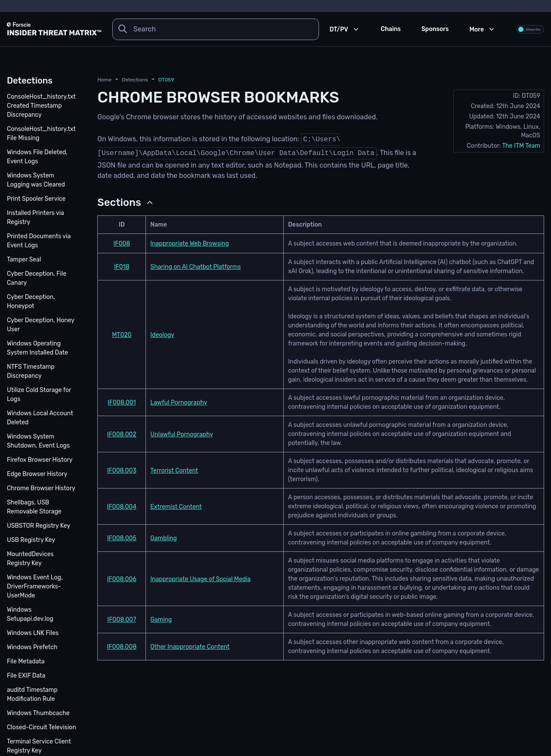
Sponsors (435, 29)
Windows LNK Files (33, 633)
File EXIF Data (26, 676)
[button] (126, 202)
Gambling (164, 538)
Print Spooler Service (36, 199)
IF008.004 (122, 507)
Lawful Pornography (179, 403)
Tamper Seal (24, 260)
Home (104, 80)
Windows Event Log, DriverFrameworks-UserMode (35, 586)
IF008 (122, 244)
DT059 (166, 80)
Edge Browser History (37, 474)
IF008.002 (122, 434)
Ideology (162, 335)
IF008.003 (122, 471)
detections (135, 80)
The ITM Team (521, 146)
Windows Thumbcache (38, 713)
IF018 (122, 267)
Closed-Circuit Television (42, 727)
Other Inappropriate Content (190, 647)
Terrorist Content (174, 471)
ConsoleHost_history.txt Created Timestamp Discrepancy (41, 106)
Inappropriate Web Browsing (190, 244)
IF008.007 (122, 620)
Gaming (161, 620)
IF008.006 (122, 579)
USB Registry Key (31, 540)
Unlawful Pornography (182, 434)
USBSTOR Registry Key (39, 526)
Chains (391, 29)
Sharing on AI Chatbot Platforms (195, 267)
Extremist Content (176, 507)
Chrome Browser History (41, 488)
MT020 (122, 335)
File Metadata (26, 661)
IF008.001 (122, 403)
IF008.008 (122, 647)
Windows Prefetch (32, 647)
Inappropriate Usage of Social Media (200, 579)
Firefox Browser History (40, 460)
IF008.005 (122, 538)
